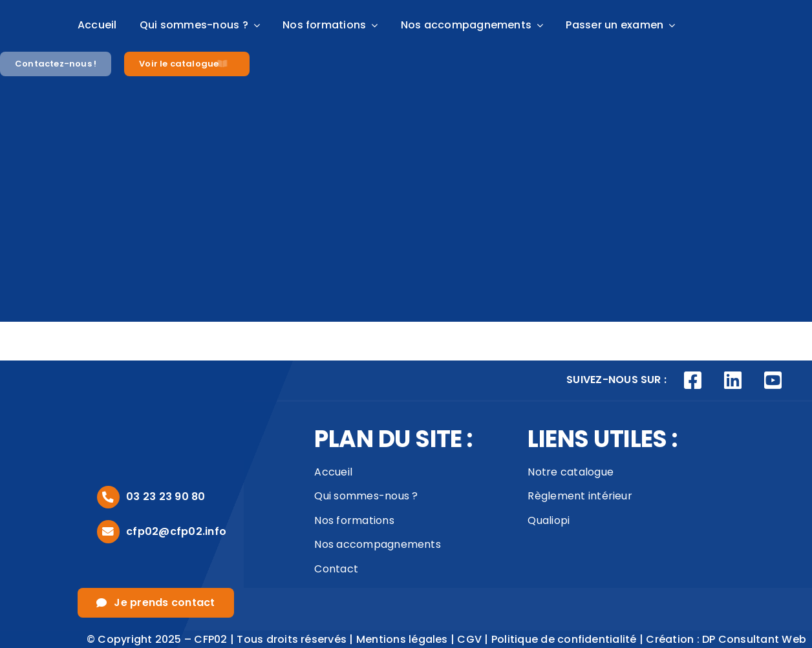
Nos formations (354, 520)
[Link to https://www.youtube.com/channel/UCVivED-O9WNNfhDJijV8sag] (773, 381)
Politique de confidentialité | (569, 639)
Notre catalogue (571, 472)
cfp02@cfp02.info (176, 531)
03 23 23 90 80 (166, 496)
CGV (469, 639)
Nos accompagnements (378, 544)
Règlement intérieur (580, 496)
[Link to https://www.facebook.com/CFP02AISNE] (693, 381)
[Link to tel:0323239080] (108, 497)
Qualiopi (549, 520)
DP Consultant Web (754, 639)
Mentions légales (402, 639)
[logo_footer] (136, 398)
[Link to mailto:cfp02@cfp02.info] (108, 531)
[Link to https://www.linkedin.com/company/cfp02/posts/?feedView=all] (733, 381)
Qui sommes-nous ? (366, 496)
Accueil (333, 472)
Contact (336, 569)
